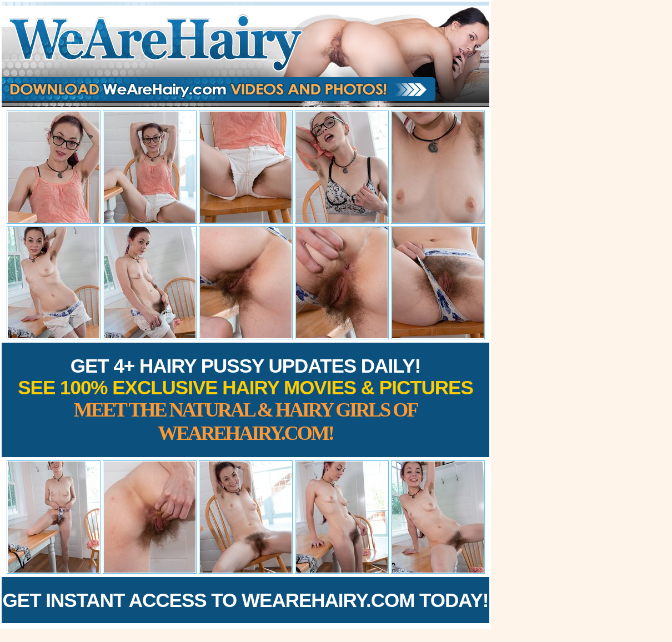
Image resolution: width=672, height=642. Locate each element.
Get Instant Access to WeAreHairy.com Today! (246, 600)
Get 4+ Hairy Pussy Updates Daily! (245, 400)
